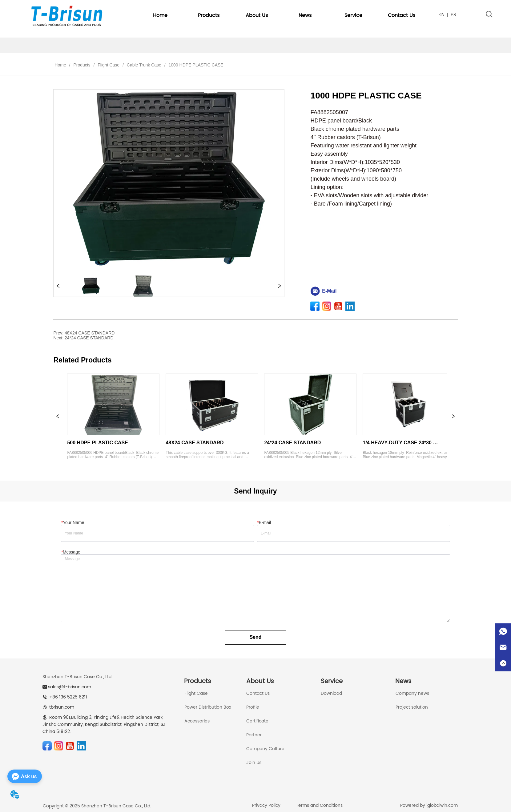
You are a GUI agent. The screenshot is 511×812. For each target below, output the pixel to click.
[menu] (281, 15)
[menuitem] (209, 15)
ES (453, 15)
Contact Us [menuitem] (402, 15)
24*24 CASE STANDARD (89, 338)
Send (255, 637)
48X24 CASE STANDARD (90, 333)
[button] (209, 15)
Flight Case (109, 65)
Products (82, 65)
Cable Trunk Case (144, 65)
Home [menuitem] (160, 15)
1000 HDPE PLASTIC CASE (195, 65)
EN (441, 15)
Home (60, 65)
